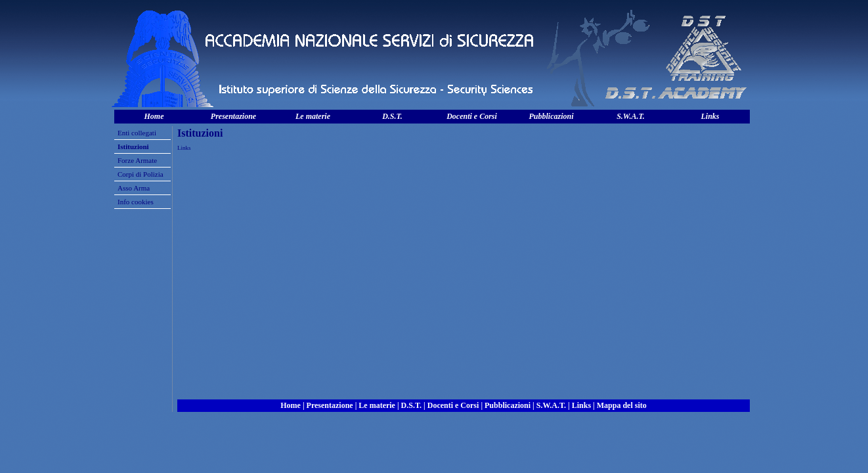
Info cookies (136, 202)
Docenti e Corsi (472, 116)
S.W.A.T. (631, 116)
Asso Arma (134, 188)
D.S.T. (392, 116)
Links (710, 116)
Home (154, 116)
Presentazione (233, 116)
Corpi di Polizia (141, 174)
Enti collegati (137, 133)
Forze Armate (137, 160)
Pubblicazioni (551, 116)
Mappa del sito (622, 405)
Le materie (313, 116)
